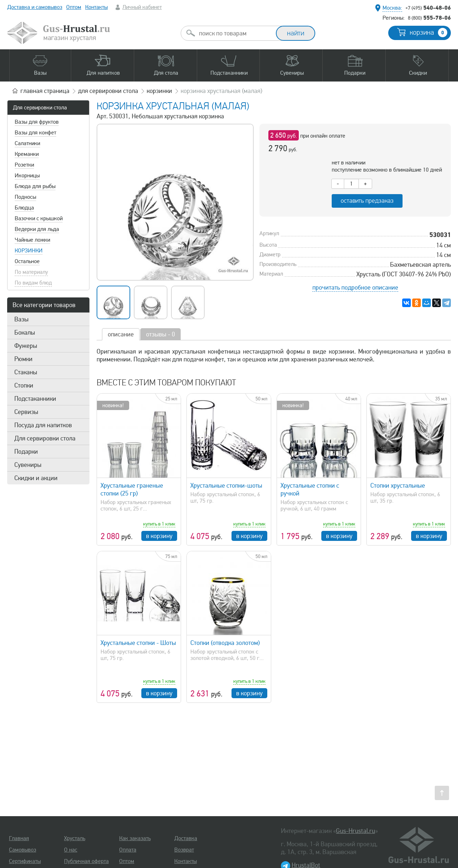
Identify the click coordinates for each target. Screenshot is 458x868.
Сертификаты (25, 861)
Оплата (128, 850)
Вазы (21, 319)
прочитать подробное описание (355, 287)
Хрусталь (75, 838)
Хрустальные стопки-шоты (226, 485)
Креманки (27, 154)
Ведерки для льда (37, 229)
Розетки (24, 165)
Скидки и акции (36, 478)
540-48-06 (428, 8)
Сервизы (26, 412)
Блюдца (24, 208)
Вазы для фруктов (37, 122)
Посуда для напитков (43, 425)
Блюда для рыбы (35, 186)
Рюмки (23, 359)
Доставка (186, 838)
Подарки (26, 452)
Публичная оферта (86, 861)
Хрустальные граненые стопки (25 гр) (132, 489)
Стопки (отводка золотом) (225, 643)
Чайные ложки (32, 240)
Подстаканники (35, 399)
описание (121, 334)
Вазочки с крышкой (39, 218)
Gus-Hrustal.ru (355, 831)
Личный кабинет (142, 7)
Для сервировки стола (40, 108)
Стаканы (26, 372)
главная (45, 91)
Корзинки (29, 251)
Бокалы (25, 332)
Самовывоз (23, 850)
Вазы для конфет (35, 133)
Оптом (74, 7)
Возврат (184, 850)
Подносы (25, 197)
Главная (19, 838)
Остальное (27, 261)
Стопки (24, 385)
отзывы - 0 (160, 334)
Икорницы (27, 176)
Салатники (27, 143)
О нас (71, 850)
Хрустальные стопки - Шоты (138, 643)
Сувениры (28, 465)
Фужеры (26, 346)
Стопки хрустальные (398, 485)
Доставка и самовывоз (35, 7)
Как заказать (135, 838)
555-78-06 (429, 18)
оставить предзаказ (367, 201)
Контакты (96, 7)
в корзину (159, 536)
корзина (428, 33)
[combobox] (235, 33)
